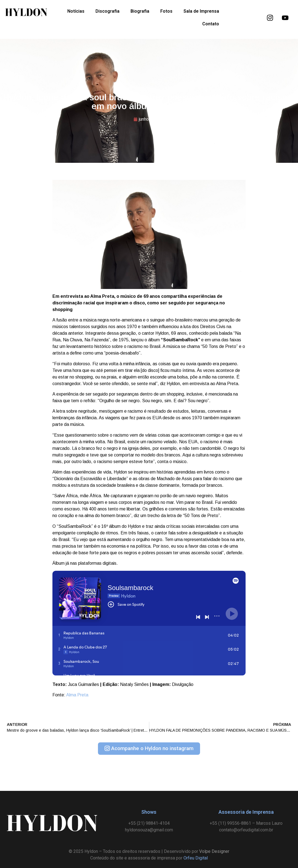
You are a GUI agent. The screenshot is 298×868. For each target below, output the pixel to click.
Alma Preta (77, 695)
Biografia (140, 11)
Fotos (166, 11)
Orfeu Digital (196, 858)
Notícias (76, 11)
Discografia (107, 11)
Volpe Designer (214, 851)
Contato (211, 24)
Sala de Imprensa (201, 11)
